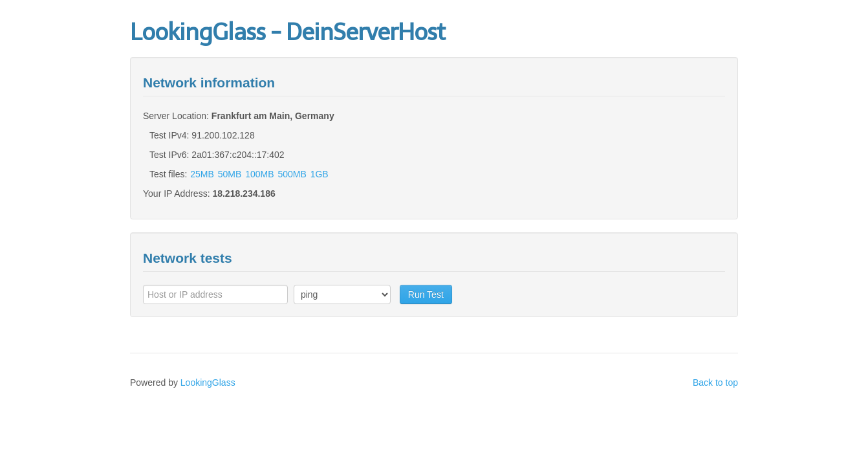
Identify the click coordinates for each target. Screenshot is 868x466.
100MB (259, 174)
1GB (320, 174)
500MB (292, 174)
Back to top (715, 383)
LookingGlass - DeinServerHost (288, 32)
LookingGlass (208, 383)
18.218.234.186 (244, 194)
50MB (230, 174)
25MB (202, 174)
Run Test (426, 294)
